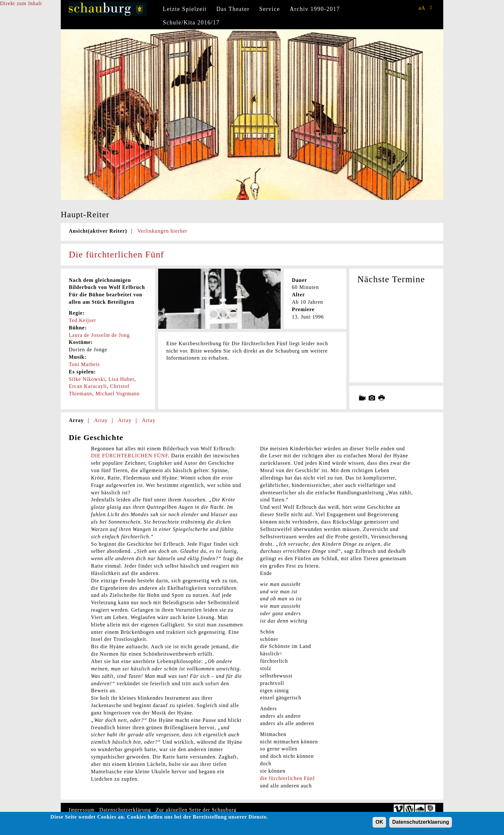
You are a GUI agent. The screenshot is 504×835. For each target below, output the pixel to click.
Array (76, 420)
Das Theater (233, 9)
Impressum (82, 810)
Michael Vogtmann (118, 394)
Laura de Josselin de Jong (99, 335)
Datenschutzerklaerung (421, 823)
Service (270, 9)
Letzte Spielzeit (185, 9)
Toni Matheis (84, 364)
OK (379, 823)
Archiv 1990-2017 (315, 9)
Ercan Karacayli (88, 386)
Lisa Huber (121, 379)
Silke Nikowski (87, 379)
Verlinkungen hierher (162, 231)
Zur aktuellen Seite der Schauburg (196, 810)
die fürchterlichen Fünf (288, 778)
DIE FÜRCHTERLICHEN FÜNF (130, 456)
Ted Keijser (82, 320)
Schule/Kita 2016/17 (191, 22)
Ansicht (98, 231)
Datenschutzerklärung (125, 810)
